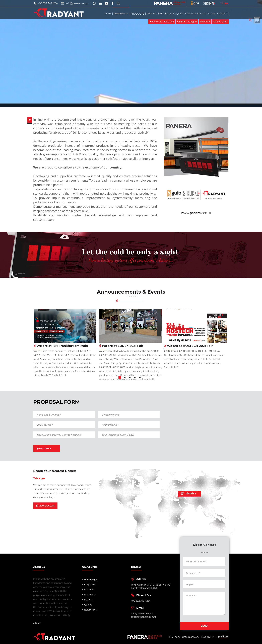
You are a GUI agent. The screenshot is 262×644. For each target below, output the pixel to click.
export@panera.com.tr (144, 617)
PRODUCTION (154, 13)
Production (90, 595)
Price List (205, 22)
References (90, 610)
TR (222, 3)
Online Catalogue (187, 22)
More (38, 623)
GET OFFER (44, 449)
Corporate (90, 584)
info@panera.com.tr (77, 3)
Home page (91, 579)
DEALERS (169, 13)
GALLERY (210, 13)
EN (226, 3)
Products (89, 589)
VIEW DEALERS (45, 506)
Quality (88, 605)
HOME (108, 13)
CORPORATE (121, 13)
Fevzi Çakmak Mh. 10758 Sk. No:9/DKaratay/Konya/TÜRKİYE (151, 586)
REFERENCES (195, 13)
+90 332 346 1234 (48, 3)
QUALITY (181, 13)
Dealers (88, 600)
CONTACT (222, 13)
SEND (204, 626)
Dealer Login (220, 22)
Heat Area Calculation (162, 22)
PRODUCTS (137, 14)
